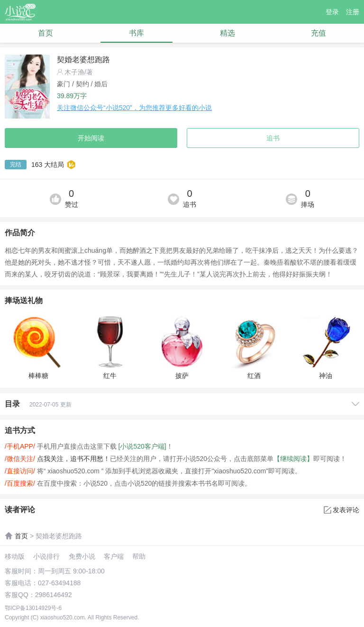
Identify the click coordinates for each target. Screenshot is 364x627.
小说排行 (46, 556)
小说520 (20, 12)
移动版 (15, 556)
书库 (136, 33)
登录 (332, 12)
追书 (273, 138)
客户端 (114, 556)
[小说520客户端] (142, 446)
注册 (353, 12)
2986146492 (54, 595)
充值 (318, 33)
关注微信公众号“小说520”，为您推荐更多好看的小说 (134, 108)
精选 (227, 33)
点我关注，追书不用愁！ (73, 459)
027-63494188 (59, 583)
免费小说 (82, 556)
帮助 (139, 556)
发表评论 (341, 510)
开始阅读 (91, 138)
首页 (45, 33)
